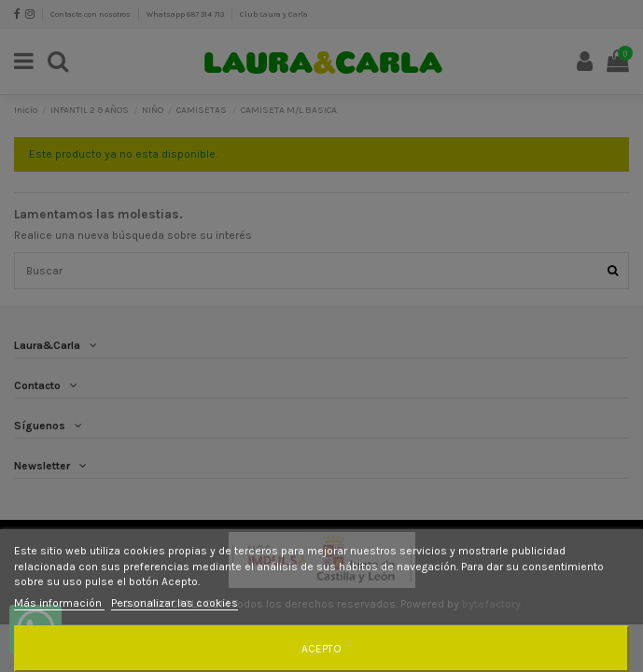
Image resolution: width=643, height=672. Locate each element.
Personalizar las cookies (175, 603)
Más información (59, 603)
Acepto (321, 649)
